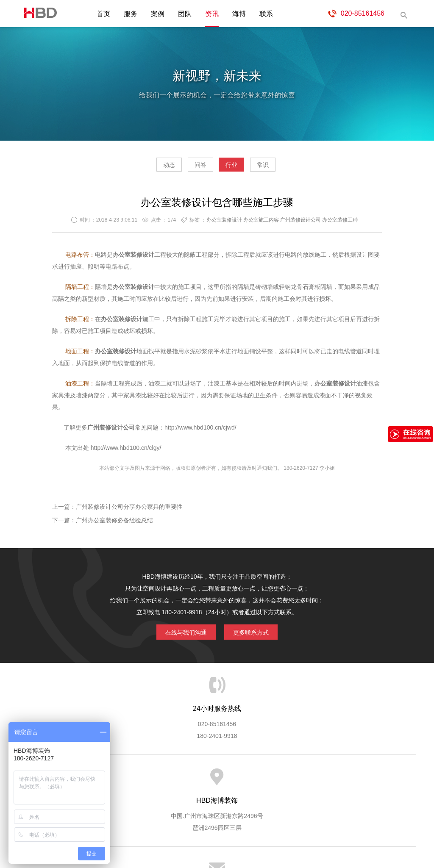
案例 (158, 14)
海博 (239, 14)
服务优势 (146, 781)
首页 (103, 14)
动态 (145, 168)
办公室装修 (128, 258)
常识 (287, 168)
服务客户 (216, 781)
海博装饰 (37, 14)
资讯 (212, 14)
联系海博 (356, 781)
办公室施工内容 (261, 223)
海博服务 (111, 781)
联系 (266, 14)
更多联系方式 (257, 634)
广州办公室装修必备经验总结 (114, 524)
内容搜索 (403, 14)
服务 (131, 14)
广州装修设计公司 (300, 223)
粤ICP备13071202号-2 (217, 837)
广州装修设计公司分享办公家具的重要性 (129, 510)
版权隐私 (286, 781)
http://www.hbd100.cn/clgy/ (125, 451)
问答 (192, 168)
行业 (239, 168)
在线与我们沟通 (180, 634)
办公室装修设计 (224, 223)
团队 (185, 14)
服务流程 (181, 781)
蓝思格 (293, 825)
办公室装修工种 (340, 223)
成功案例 (251, 781)
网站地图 (391, 781)
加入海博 (321, 781)
